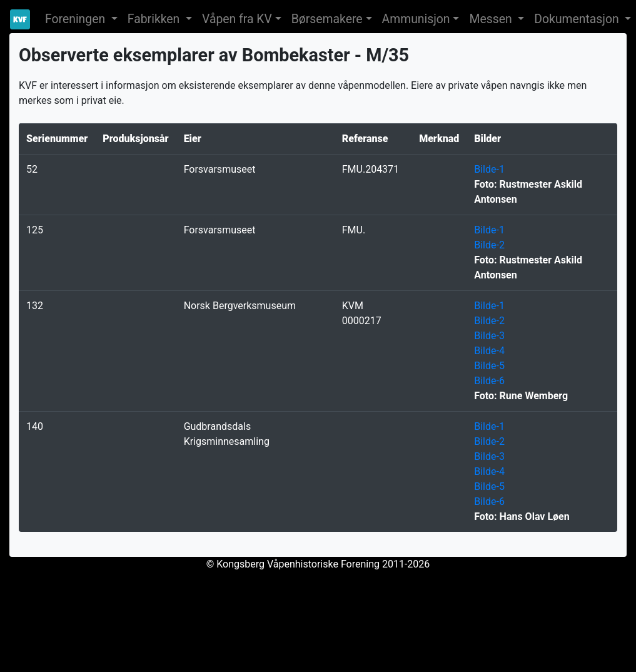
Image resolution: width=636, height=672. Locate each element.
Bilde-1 (489, 169)
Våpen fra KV (237, 19)
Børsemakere (327, 19)
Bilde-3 (489, 336)
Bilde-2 (489, 245)
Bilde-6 (489, 381)
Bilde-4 (489, 351)
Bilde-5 (489, 366)
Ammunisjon (416, 19)
